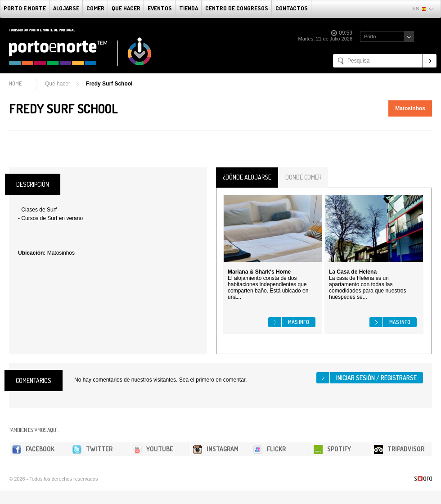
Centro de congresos (237, 8)
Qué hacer (58, 84)
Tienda (189, 8)
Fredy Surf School (109, 84)
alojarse (66, 8)
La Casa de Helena (353, 272)
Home (15, 83)
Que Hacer (126, 8)
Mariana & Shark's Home (259, 272)
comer (95, 8)
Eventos (160, 8)
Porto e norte (25, 8)
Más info (299, 322)
